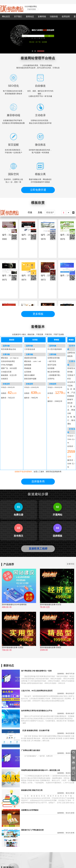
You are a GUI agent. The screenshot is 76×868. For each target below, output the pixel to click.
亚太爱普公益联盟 (60, 861)
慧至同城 (23, 861)
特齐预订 (31, 861)
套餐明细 (42, 16)
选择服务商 (38, 390)
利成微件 (40, 861)
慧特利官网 (14, 861)
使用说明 (66, 16)
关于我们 (18, 16)
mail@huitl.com (14, 833)
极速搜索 (48, 861)
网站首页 (6, 16)
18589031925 (28, 829)
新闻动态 (30, 16)
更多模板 (38, 284)
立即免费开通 (38, 160)
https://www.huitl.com (16, 836)
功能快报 (54, 16)
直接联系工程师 (38, 457)
